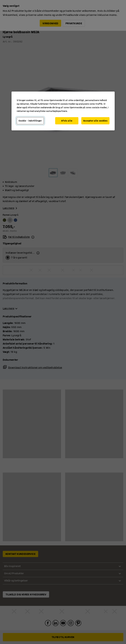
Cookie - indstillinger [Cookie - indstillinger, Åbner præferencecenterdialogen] (30, 121)
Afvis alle (67, 121)
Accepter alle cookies (95, 121)
